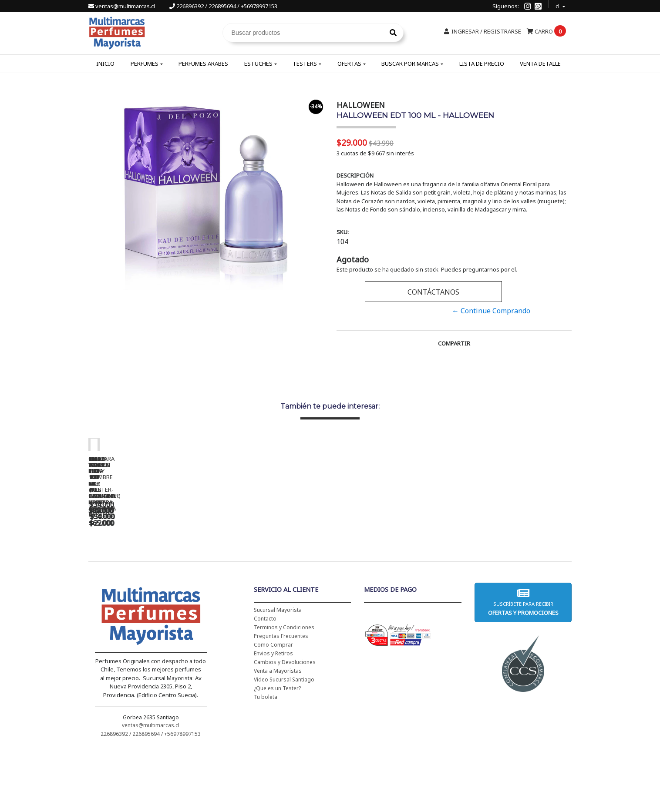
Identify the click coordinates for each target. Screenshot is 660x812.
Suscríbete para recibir (523, 664)
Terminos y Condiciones (284, 690)
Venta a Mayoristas (278, 733)
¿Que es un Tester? (277, 750)
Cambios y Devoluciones (285, 724)
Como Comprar (273, 707)
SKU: (343, 232)
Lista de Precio (482, 64)
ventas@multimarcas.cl (122, 6)
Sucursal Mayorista (278, 672)
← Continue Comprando (491, 311)
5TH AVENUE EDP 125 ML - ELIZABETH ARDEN (515, 571)
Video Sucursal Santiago (284, 742)
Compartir (454, 343)
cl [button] (558, 5)
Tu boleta (266, 759)
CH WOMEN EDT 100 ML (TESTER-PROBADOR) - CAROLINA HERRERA (271, 574)
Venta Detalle (540, 64)
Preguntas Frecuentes (281, 698)
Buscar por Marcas (410, 64)
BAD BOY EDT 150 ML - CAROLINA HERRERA (393, 571)
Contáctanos (433, 292)
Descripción (355, 175)
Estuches (258, 64)
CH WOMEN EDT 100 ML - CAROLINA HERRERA (149, 571)
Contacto (265, 681)
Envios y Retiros (273, 716)
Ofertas (349, 64)
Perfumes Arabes (203, 64)
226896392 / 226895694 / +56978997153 (223, 6)
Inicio (105, 64)
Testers (305, 64)
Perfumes (145, 64)
